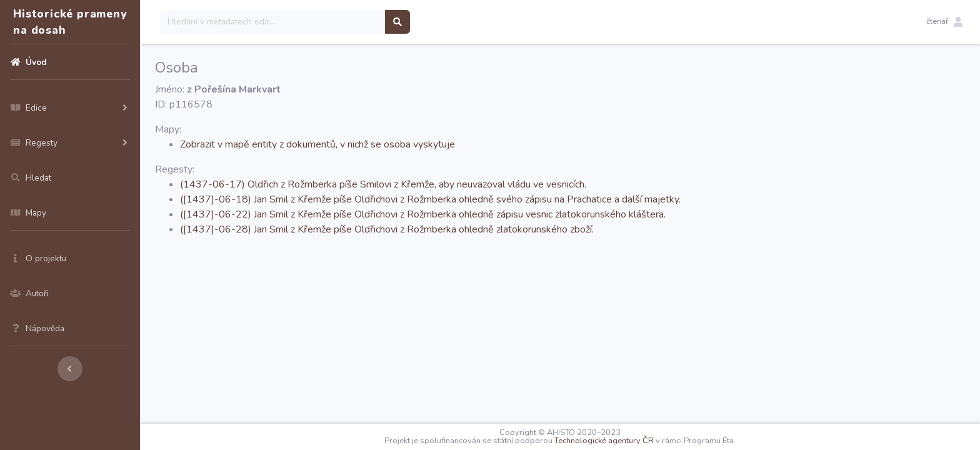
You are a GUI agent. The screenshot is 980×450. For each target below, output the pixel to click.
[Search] (273, 22)
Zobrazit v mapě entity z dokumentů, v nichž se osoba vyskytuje (317, 144)
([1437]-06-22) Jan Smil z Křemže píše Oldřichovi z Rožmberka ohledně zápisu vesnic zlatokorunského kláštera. (423, 214)
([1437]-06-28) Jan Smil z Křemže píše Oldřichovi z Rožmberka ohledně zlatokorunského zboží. (387, 229)
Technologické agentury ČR (604, 441)
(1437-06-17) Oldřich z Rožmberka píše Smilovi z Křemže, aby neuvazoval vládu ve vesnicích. (383, 184)
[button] (944, 22)
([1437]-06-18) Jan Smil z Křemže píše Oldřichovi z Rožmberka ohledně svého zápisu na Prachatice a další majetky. (430, 199)
